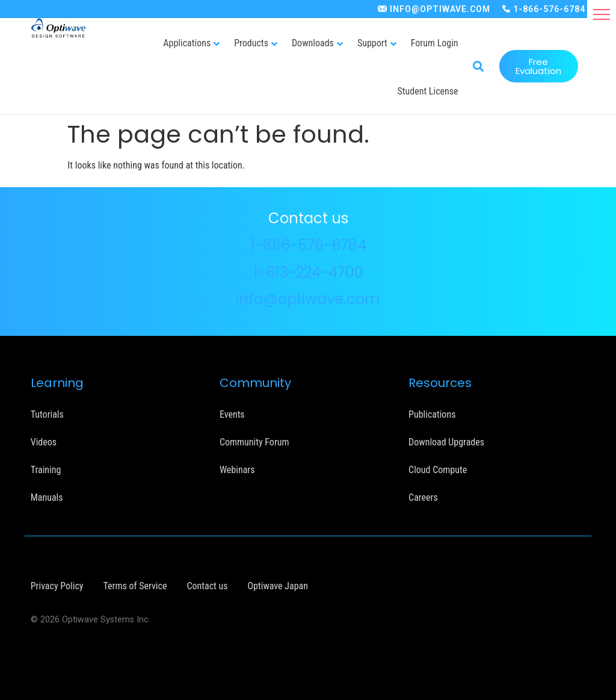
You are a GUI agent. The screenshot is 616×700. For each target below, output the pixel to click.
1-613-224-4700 (308, 272)
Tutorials (47, 414)
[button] (602, 14)
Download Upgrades (446, 441)
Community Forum (254, 441)
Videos (44, 441)
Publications (432, 414)
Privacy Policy (57, 585)
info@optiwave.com (308, 298)
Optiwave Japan (277, 585)
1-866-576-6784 (549, 9)
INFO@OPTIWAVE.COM (440, 9)
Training (46, 469)
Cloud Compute (438, 469)
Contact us (207, 585)
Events (232, 414)
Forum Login (435, 43)
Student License (428, 91)
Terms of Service (135, 585)
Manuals (47, 497)
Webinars (237, 469)
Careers (423, 497)
